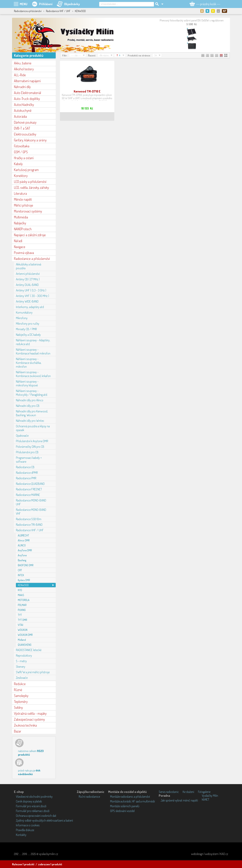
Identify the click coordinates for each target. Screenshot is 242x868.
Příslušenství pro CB (27, 452)
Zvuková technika (25, 725)
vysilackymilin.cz (49, 854)
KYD (20, 590)
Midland (22, 640)
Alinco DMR (24, 540)
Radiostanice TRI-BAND (29, 525)
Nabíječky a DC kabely (28, 335)
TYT (20, 615)
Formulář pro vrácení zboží (31, 806)
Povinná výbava (24, 253)
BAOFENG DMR (26, 565)
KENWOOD (23, 585)
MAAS (21, 595)
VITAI (20, 625)
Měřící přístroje (24, 205)
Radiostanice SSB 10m (29, 519)
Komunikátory (24, 312)
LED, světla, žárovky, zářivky (31, 187)
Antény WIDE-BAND (27, 301)
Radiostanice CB (25, 467)
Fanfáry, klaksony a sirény (30, 140)
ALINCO (22, 545)
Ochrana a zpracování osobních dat (36, 816)
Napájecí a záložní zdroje (30, 235)
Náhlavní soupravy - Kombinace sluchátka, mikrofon (29, 363)
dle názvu (104, 55)
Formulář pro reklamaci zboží (33, 811)
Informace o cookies (28, 825)
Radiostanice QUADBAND (30, 484)
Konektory (21, 176)
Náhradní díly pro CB (28, 406)
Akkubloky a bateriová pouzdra (29, 266)
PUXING (22, 610)
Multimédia (21, 217)
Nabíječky (20, 223)
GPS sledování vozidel (122, 811)
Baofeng (22, 560)
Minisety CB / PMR (26, 329)
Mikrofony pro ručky (28, 324)
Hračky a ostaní (24, 158)
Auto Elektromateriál (27, 93)
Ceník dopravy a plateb (29, 801)
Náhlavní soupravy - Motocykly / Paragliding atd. (32, 393)
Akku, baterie (23, 63)
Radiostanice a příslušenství (32, 259)
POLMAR (22, 605)
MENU (24, 4)
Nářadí (18, 241)
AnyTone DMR (25, 550)
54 (156, 55)
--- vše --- (76, 55)
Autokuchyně (23, 110)
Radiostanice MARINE (28, 495)
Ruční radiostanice (89, 797)
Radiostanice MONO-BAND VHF (31, 512)
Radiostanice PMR (26, 478)
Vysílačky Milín (210, 796)
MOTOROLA (24, 600)
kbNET (206, 799)
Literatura (20, 193)
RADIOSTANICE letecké (29, 650)
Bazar (18, 731)
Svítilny (18, 707)
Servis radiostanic (169, 792)
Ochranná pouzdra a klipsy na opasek (33, 428)
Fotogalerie (204, 792)
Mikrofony (22, 318)
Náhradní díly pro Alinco (30, 400)
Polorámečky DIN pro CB (30, 447)
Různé (18, 690)
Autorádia (20, 116)
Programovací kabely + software (29, 460)
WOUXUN (23, 630)
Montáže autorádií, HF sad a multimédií (132, 801)
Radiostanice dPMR (27, 473)
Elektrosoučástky (25, 134)
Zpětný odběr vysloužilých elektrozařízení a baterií (44, 820)
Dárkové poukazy (25, 122)
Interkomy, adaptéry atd (30, 307)
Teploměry (21, 702)
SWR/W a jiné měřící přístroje (33, 672)
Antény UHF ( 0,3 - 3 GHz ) (31, 290)
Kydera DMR (24, 580)
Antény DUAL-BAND (27, 285)
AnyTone (22, 555)
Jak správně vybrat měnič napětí (179, 800)
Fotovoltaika (22, 146)
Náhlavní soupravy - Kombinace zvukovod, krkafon (33, 374)
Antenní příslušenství (28, 274)
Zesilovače (22, 678)
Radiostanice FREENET (29, 489)
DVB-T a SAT (22, 128)
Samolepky (21, 696)
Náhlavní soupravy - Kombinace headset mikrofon (33, 351)
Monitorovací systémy (28, 211)
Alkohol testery (24, 69)
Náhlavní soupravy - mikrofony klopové (27, 383)
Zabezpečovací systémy (29, 719)
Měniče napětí (23, 199)
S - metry (21, 661)
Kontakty (21, 835)
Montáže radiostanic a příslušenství (130, 797)
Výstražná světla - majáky (30, 713)
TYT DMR (22, 620)
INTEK (21, 575)
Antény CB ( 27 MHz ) (28, 279)
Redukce (20, 684)
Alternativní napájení (27, 81)
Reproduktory (24, 655)
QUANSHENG (25, 645)
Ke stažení (188, 792)
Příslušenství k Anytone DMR (32, 441)
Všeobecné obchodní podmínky (34, 797)
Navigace (20, 247)
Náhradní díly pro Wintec (30, 421)
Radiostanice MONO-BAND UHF (31, 502)
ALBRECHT (23, 535)
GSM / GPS (21, 152)
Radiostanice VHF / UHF (30, 530)
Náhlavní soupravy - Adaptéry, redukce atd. (33, 342)
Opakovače (22, 436)
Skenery (21, 667)
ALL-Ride (20, 75)
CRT (20, 570)
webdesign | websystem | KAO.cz (210, 854)
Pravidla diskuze (25, 830)
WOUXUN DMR (25, 635)
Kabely (18, 164)
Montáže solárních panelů (125, 806)
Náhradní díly (22, 87)
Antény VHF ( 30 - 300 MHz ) (32, 296)
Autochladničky (24, 105)
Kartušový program (26, 170)
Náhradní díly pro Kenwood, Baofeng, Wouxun (32, 413)
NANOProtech (23, 229)
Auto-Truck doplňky (27, 99)
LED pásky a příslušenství (30, 182)
